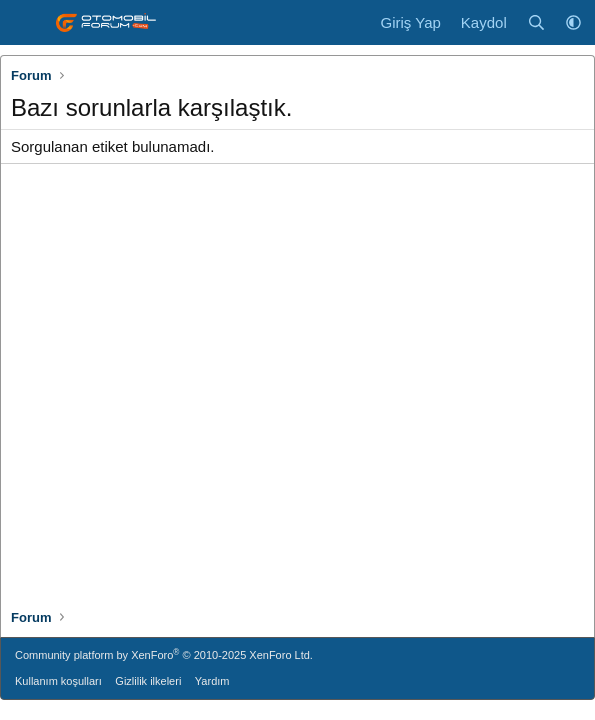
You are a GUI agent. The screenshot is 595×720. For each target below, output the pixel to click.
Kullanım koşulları (58, 681)
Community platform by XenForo (164, 654)
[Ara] (536, 22)
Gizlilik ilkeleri (148, 681)
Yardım (212, 681)
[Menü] (27, 23)
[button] (573, 22)
